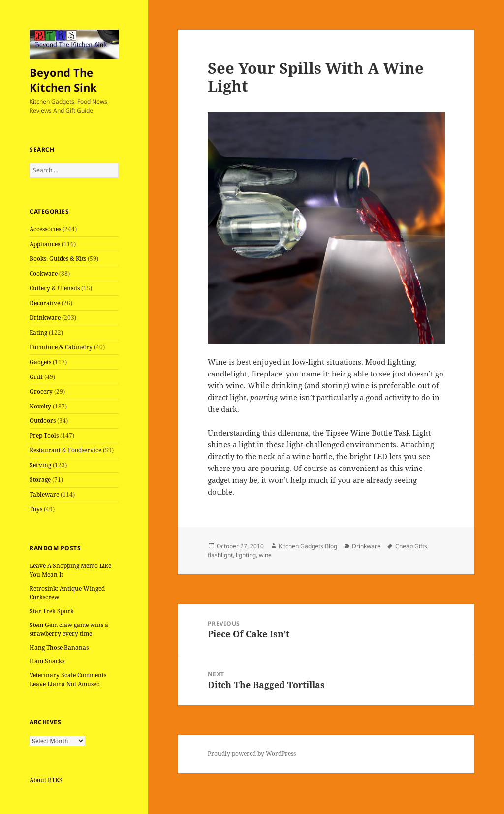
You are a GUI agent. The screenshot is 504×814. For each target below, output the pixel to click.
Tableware (44, 494)
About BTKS (46, 780)
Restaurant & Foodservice (65, 450)
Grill (36, 377)
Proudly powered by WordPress (252, 754)
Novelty (40, 406)
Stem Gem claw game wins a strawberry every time (69, 629)
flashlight (220, 555)
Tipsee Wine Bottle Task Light (378, 433)
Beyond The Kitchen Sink (63, 80)
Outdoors (43, 421)
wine (265, 555)
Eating (38, 332)
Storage (40, 480)
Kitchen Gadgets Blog (308, 546)
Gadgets (40, 362)
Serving (40, 465)
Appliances (45, 244)
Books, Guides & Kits (58, 259)
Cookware (44, 273)
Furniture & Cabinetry (61, 347)
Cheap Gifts (411, 546)
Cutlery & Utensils (55, 288)
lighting (246, 555)
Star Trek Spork (52, 611)
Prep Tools (44, 435)
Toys (36, 509)
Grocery (41, 391)
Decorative (45, 303)
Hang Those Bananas (59, 647)
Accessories (45, 229)
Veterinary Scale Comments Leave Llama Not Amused (68, 679)
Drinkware (45, 318)
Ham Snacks (47, 661)
